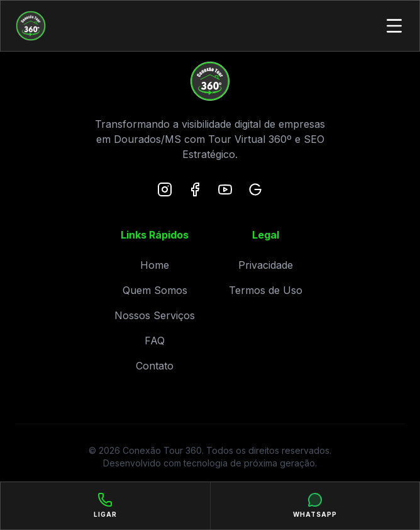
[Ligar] (106, 506)
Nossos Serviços (155, 315)
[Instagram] (165, 189)
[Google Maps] (255, 189)
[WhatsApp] (315, 506)
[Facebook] (195, 189)
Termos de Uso (266, 290)
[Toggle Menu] (394, 26)
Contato (155, 366)
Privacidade (266, 265)
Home (155, 265)
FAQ (155, 341)
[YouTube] (225, 189)
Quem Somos (155, 290)
